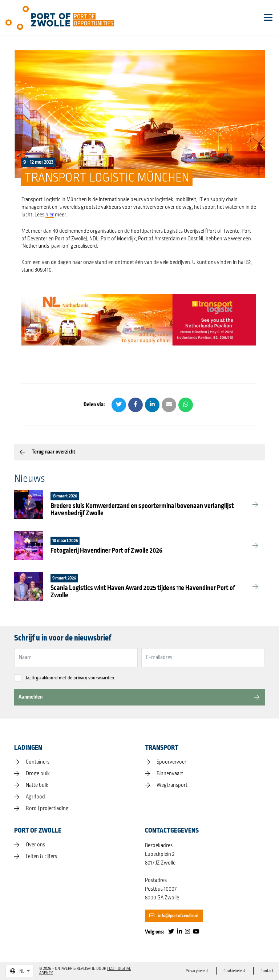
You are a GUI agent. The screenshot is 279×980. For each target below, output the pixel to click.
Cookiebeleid (234, 971)
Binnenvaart (170, 774)
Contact (267, 971)
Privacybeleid (197, 971)
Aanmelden (31, 697)
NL (17, 971)
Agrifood (35, 797)
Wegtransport (172, 785)
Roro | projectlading (47, 809)
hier (50, 215)
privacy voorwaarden (94, 678)
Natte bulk (37, 785)
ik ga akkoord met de (70, 678)
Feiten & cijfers (41, 857)
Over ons (35, 845)
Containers (38, 762)
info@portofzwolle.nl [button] (174, 916)
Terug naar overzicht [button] (53, 452)
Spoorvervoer (171, 762)
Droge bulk (38, 774)
